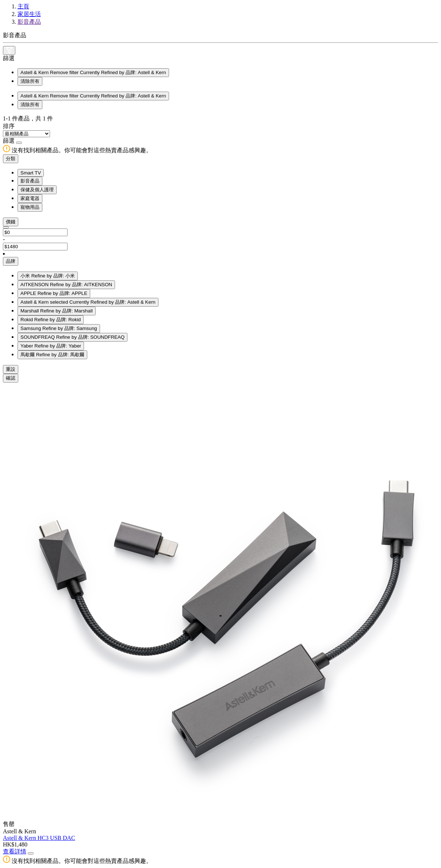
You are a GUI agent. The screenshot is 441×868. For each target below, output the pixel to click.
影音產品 (29, 22)
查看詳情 (15, 851)
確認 (11, 378)
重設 (11, 369)
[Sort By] (26, 134)
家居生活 (29, 14)
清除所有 (30, 81)
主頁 (23, 6)
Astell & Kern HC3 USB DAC (39, 838)
